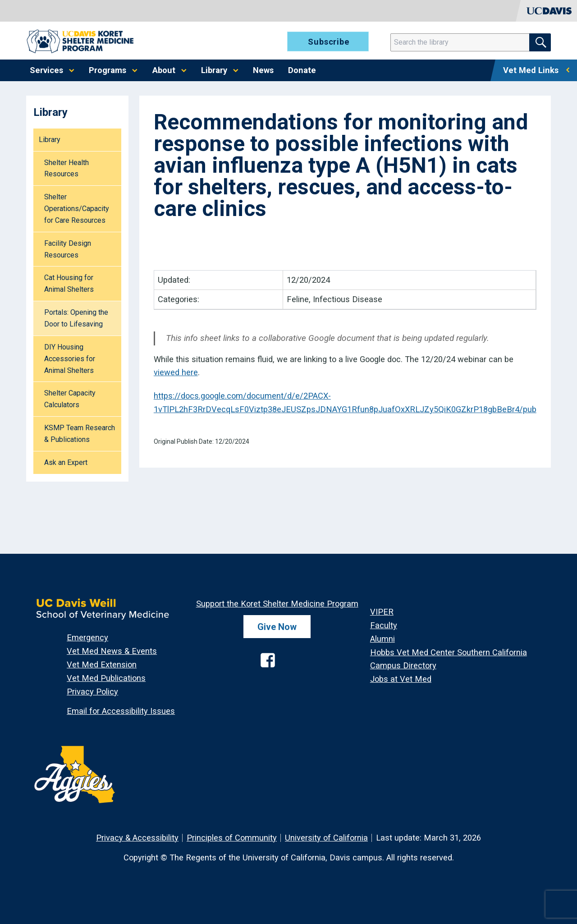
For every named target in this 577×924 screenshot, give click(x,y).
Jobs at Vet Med (401, 679)
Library (214, 70)
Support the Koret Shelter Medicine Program (277, 604)
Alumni (382, 639)
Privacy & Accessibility (137, 838)
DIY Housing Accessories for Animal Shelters (70, 359)
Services (46, 70)
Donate (302, 70)
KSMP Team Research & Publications (80, 434)
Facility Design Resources (68, 249)
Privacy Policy (92, 692)
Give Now (277, 627)
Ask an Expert (66, 462)
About (164, 70)
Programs (108, 70)
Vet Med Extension (102, 664)
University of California (326, 838)
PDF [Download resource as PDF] (171, 248)
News (263, 70)
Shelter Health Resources (66, 168)
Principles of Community (232, 838)
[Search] (465, 42)
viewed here (176, 372)
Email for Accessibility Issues (121, 711)
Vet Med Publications (106, 678)
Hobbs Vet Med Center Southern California (449, 652)
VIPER (382, 612)
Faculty (384, 625)
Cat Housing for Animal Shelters (69, 283)
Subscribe (329, 42)
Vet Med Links (531, 70)
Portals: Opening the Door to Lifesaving (76, 318)
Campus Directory (403, 665)
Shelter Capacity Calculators (70, 399)
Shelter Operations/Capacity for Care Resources (77, 209)
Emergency (87, 637)
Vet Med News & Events (112, 651)
